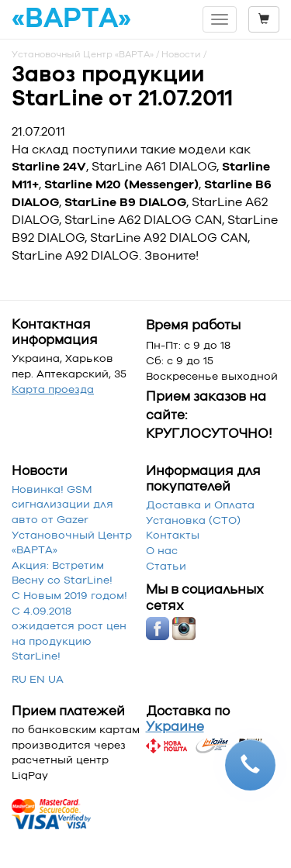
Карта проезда (53, 389)
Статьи (166, 566)
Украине (175, 726)
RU (19, 679)
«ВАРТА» (71, 19)
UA (56, 679)
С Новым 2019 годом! (69, 595)
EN (37, 679)
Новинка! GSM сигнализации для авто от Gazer (62, 504)
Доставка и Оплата (200, 505)
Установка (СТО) (193, 520)
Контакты (173, 535)
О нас (162, 550)
